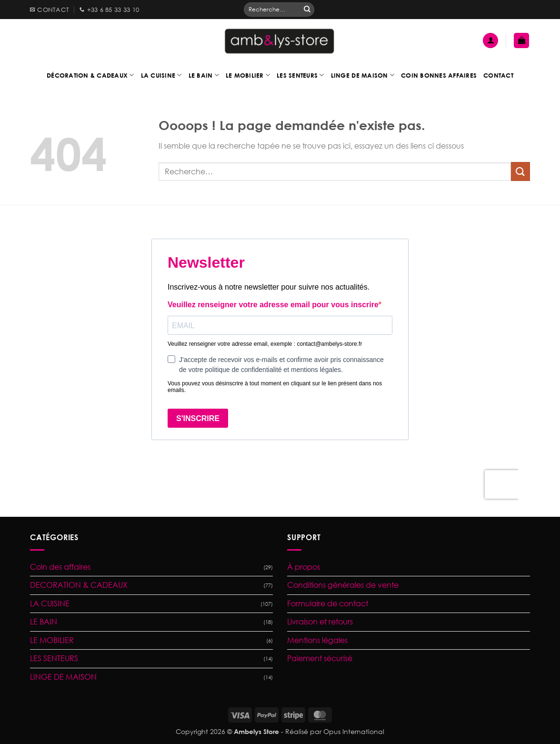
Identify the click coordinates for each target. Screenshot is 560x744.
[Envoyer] (307, 10)
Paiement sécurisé (320, 658)
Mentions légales (317, 640)
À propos (304, 567)
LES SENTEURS (54, 658)
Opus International (354, 731)
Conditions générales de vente (343, 585)
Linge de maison (363, 75)
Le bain (204, 75)
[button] (490, 41)
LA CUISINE (50, 603)
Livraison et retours (320, 622)
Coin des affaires (60, 567)
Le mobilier (248, 75)
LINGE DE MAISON (63, 677)
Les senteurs (300, 75)
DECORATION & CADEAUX (79, 585)
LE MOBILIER (52, 640)
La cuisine (161, 75)
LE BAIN (44, 622)
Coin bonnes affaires (439, 75)
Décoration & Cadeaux (90, 75)
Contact (498, 75)
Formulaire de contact (328, 603)
